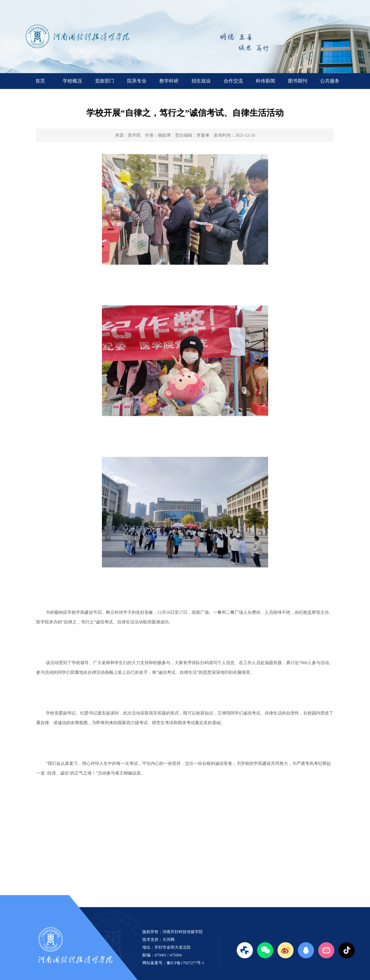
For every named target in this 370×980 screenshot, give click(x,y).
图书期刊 (298, 81)
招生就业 (201, 81)
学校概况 (72, 81)
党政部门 (105, 81)
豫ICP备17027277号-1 (185, 963)
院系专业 (137, 81)
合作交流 (233, 81)
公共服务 (330, 81)
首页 (40, 81)
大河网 (169, 940)
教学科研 (169, 81)
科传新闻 (265, 81)
